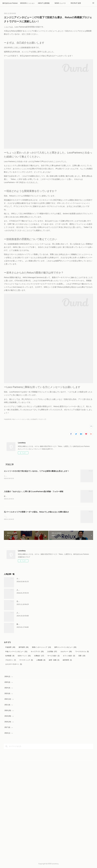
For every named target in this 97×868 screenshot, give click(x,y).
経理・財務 (54, 661)
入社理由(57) (34, 419)
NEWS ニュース (60, 3)
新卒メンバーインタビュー (65, 648)
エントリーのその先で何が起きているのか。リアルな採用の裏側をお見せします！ (37, 471)
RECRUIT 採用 (76, 3)
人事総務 (41, 661)
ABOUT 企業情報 (44, 3)
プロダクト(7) (42, 419)
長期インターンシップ (41, 648)
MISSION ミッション (27, 3)
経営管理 (67, 661)
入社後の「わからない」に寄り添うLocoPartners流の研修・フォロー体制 (33, 492)
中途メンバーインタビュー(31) (21, 419)
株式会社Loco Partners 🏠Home (10, 3)
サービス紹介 (53, 656)
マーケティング (26, 661)
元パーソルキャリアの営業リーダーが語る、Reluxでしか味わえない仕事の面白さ (36, 512)
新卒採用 (24, 648)
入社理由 (52, 652)
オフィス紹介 (69, 656)
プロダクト (11, 661)
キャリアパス (37, 652)
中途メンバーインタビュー (16, 652)
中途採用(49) (8, 419)
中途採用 (10, 648)
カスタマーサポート (14, 665)
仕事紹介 (39, 656)
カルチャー (66, 652)
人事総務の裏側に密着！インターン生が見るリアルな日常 (36, 613)
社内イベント (24, 656)
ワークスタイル (82, 652)
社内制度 (10, 656)
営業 (82, 656)
